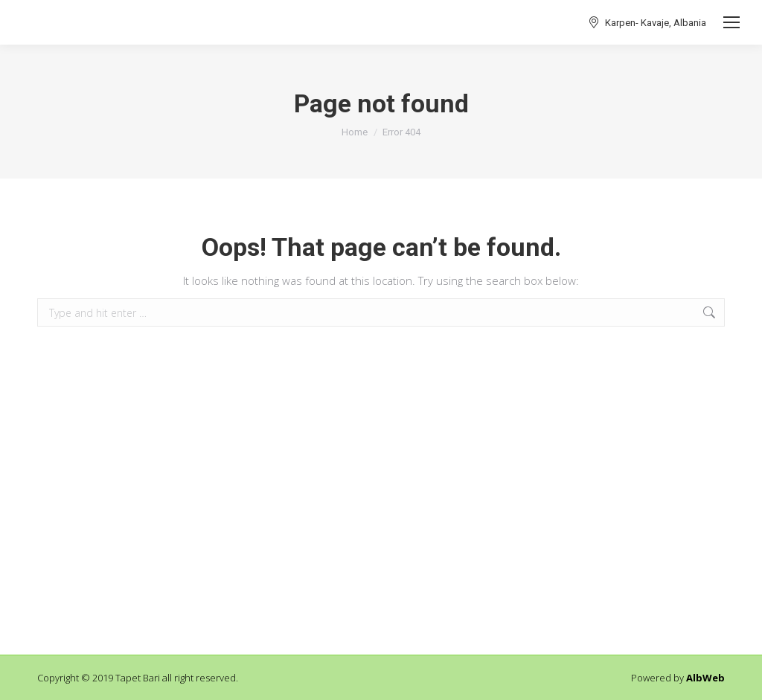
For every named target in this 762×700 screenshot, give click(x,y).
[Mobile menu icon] (731, 22)
